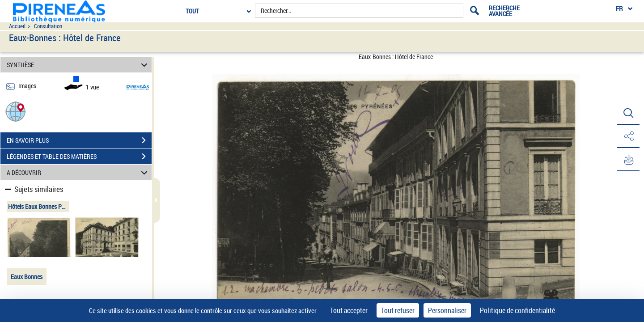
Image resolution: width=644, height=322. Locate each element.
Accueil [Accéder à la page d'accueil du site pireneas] (17, 26)
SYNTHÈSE (78, 65)
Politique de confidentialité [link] (517, 310)
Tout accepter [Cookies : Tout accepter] (349, 310)
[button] (16, 111)
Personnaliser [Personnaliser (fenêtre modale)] (447, 310)
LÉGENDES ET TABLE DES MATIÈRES (79, 157)
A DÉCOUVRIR (78, 172)
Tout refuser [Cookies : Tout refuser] (398, 310)
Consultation (48, 26)
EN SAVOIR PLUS (79, 140)
